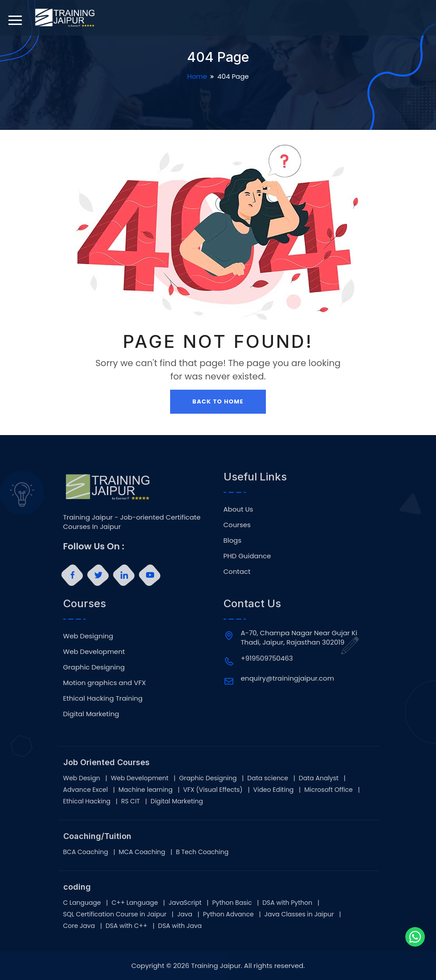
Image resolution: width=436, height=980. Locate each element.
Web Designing (88, 636)
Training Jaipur (216, 966)
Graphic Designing (94, 667)
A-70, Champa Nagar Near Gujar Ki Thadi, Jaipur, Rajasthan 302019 (299, 637)
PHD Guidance (247, 556)
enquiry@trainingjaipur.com (288, 678)
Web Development (94, 651)
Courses (237, 525)
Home (197, 76)
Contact (237, 571)
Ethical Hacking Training (103, 698)
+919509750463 (267, 658)
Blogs (232, 540)
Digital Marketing (91, 714)
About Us (238, 509)
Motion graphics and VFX (105, 683)
